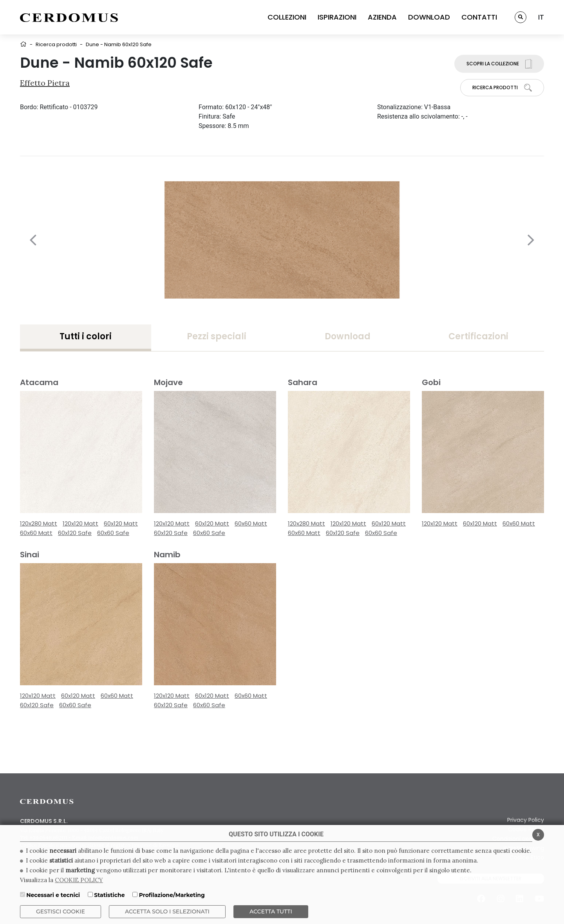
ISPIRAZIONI (337, 17)
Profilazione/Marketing (172, 895)
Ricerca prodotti (56, 44)
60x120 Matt (121, 523)
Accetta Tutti (271, 911)
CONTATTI (479, 17)
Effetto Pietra (45, 83)
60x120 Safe (75, 533)
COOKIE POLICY (79, 880)
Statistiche (109, 895)
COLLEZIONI (287, 17)
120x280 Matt (39, 523)
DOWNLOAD (429, 17)
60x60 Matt (36, 533)
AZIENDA (382, 17)
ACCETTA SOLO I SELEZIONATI (167, 911)
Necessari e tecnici (53, 895)
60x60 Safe (113, 533)
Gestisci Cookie (61, 911)
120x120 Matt (80, 523)
